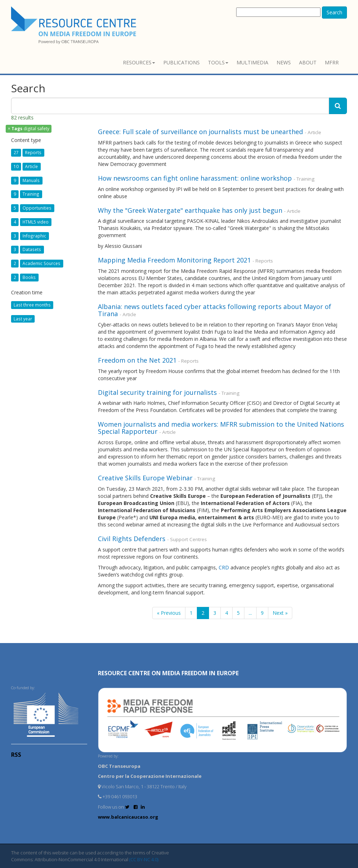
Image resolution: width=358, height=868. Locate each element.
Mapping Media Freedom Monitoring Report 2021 (174, 260)
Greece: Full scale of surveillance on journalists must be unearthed (200, 132)
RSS (16, 755)
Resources (139, 62)
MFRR (332, 62)
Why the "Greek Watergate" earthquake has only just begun (190, 210)
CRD (224, 567)
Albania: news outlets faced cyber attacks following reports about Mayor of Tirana (215, 310)
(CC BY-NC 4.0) (144, 859)
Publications (182, 62)
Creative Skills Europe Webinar (145, 478)
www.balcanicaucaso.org (128, 817)
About (308, 62)
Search (334, 12)
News (284, 62)
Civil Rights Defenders (133, 539)
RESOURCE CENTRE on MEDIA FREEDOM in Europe (168, 673)
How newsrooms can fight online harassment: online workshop (195, 178)
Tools (218, 62)
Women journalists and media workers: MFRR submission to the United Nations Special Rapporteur (221, 428)
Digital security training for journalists (157, 392)
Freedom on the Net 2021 (138, 360)
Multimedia (252, 62)
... (250, 613)
